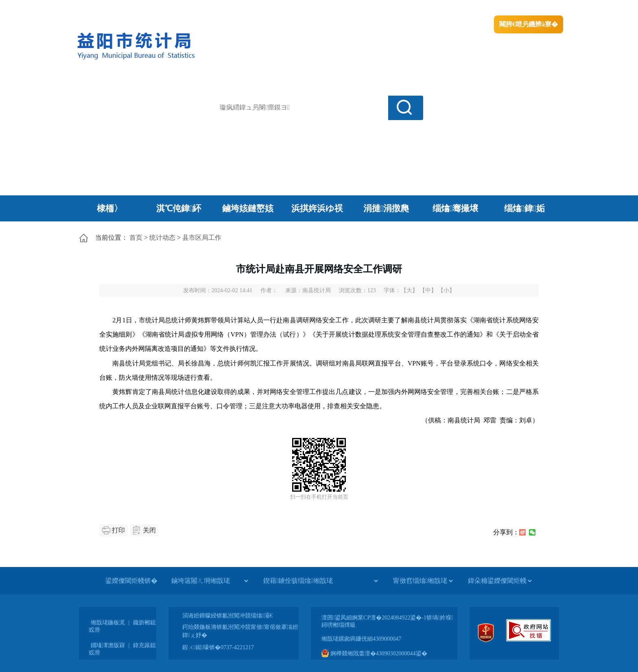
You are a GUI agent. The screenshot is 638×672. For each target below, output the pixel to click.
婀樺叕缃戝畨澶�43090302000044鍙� (374, 653)
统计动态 (162, 237)
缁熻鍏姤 (524, 208)
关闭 (149, 530)
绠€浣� (459, 8)
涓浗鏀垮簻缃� (98, 8)
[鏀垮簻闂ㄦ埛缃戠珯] (210, 581)
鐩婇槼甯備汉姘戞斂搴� (246, 8)
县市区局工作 (202, 237)
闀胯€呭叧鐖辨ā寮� (529, 24)
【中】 (428, 290)
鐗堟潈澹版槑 (108, 645)
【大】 (409, 290)
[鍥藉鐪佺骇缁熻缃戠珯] (320, 581)
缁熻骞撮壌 (456, 208)
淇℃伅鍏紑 (179, 208)
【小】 (446, 290)
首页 (136, 237)
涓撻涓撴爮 (386, 208)
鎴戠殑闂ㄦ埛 (424, 8)
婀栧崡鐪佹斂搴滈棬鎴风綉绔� (167, 8)
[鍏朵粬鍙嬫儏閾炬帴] (500, 581)
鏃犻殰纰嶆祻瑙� (538, 8)
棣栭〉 (110, 208)
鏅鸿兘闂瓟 (492, 8)
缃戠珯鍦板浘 (108, 623)
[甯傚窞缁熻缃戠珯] (423, 581)
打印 (118, 530)
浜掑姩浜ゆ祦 (317, 208)
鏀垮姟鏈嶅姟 (248, 208)
